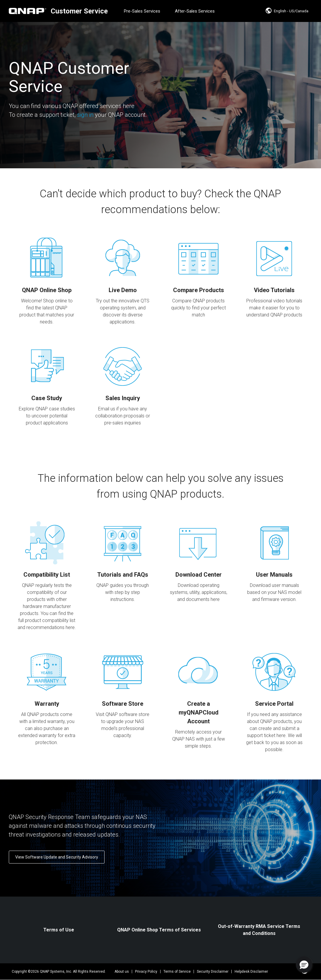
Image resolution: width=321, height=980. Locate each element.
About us (122, 972)
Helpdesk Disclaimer (251, 972)
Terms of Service (177, 972)
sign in (85, 115)
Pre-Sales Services (142, 11)
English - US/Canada (287, 11)
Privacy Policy (146, 972)
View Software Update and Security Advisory (57, 857)
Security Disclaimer (213, 972)
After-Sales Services (195, 11)
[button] (304, 964)
